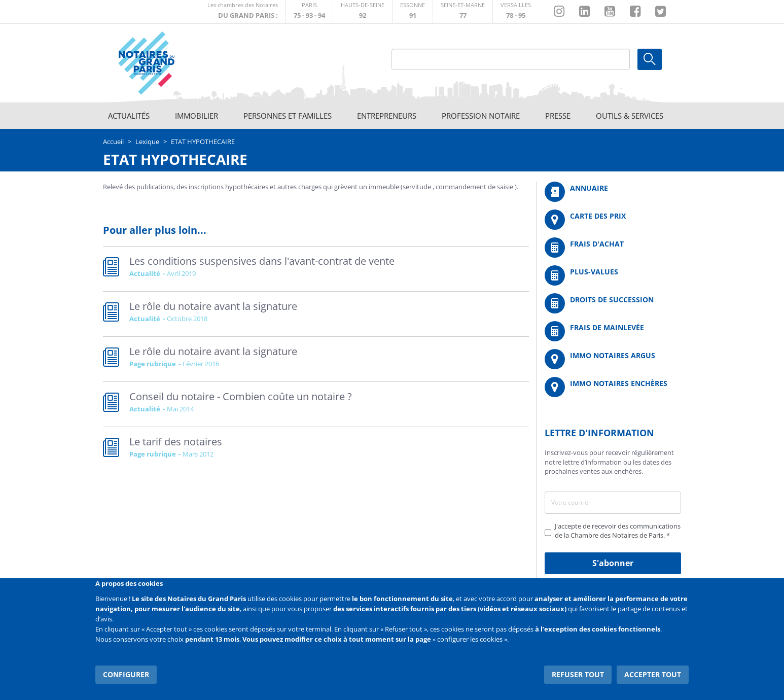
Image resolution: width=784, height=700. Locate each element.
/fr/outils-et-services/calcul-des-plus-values (613, 275)
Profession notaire (481, 116)
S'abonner (613, 563)
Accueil (113, 142)
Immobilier (197, 116)
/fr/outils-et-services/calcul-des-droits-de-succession (613, 303)
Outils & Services (630, 116)
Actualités (129, 116)
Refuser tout (578, 674)
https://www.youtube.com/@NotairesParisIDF (610, 12)
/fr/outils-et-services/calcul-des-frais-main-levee (613, 331)
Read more (316, 269)
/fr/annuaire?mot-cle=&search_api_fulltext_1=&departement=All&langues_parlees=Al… (613, 192)
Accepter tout (653, 674)
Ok (650, 59)
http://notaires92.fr (363, 11)
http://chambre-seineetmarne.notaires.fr (463, 11)
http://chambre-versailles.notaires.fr (516, 11)
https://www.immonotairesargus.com (613, 359)
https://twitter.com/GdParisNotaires (661, 12)
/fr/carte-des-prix (613, 220)
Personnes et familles (288, 116)
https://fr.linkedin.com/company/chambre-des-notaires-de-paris (584, 12)
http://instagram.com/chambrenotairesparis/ (559, 12)
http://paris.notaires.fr (309, 11)
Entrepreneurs (387, 116)
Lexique (147, 142)
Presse (558, 116)
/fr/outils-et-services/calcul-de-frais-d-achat (613, 248)
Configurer (126, 674)
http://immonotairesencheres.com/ (613, 387)
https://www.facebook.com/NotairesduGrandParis (635, 12)
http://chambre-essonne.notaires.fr (413, 11)
